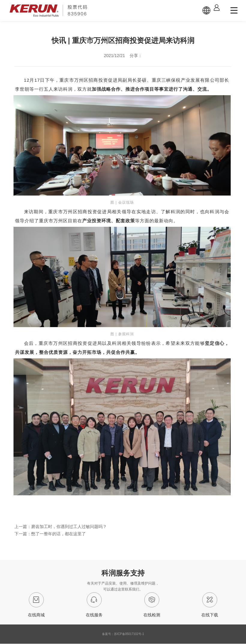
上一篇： (61, 527)
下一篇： (50, 534)
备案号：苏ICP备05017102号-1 (123, 634)
